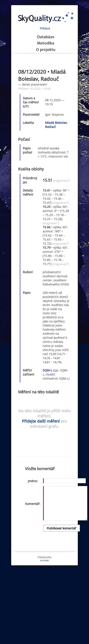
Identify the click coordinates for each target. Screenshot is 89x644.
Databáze (46, 37)
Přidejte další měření (41, 421)
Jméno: (33, 481)
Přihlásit (45, 29)
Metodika (46, 44)
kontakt (45, 560)
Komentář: (33, 504)
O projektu (46, 50)
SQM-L (47, 370)
